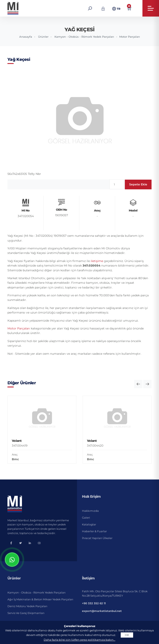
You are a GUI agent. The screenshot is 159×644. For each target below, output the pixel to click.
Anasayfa (26, 37)
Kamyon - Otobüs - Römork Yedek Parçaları (84, 37)
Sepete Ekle (138, 184)
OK (127, 635)
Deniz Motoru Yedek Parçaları (27, 606)
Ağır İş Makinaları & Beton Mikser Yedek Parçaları (40, 599)
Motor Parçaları (130, 37)
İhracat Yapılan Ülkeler (97, 538)
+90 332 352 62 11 (94, 603)
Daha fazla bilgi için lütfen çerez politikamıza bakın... (79, 640)
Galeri (86, 518)
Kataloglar (89, 524)
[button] (138, 384)
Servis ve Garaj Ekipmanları (26, 613)
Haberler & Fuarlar (94, 531)
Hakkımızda (90, 511)
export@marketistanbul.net (102, 611)
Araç (15, 454)
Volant (17, 441)
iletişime (97, 261)
